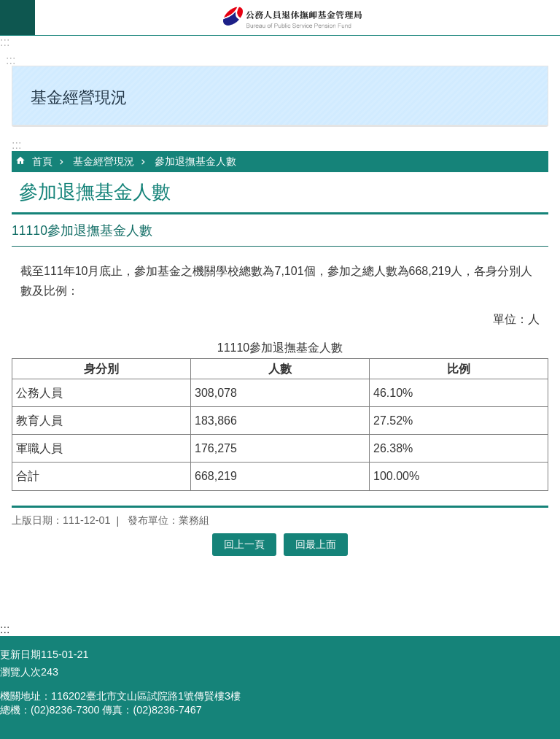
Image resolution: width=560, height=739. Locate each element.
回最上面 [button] (316, 544)
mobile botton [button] (17, 18)
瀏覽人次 (20, 672)
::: (5, 42)
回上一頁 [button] (244, 544)
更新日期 (20, 654)
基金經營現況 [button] (79, 97)
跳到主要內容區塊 (8, 8)
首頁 (42, 161)
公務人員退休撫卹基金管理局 (297, 18)
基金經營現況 (104, 161)
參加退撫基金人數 (195, 161)
